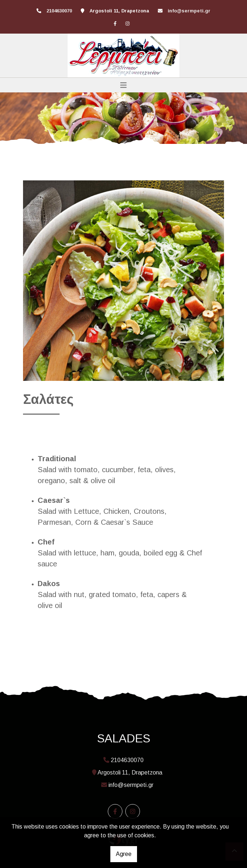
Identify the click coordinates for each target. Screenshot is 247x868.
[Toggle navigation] (123, 85)
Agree (124, 854)
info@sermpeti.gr (189, 11)
